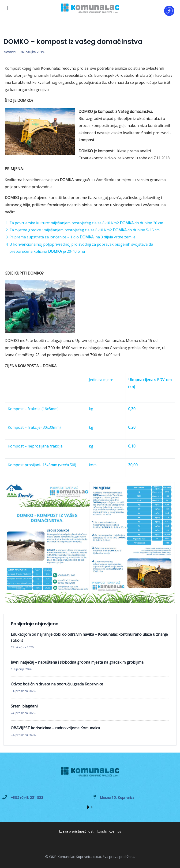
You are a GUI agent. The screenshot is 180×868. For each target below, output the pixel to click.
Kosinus (115, 831)
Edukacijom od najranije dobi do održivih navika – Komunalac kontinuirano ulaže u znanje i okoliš (89, 637)
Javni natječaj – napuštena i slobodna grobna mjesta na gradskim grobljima (77, 662)
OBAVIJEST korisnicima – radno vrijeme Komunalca (55, 728)
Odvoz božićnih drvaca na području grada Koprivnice (57, 684)
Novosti (9, 52)
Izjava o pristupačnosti (77, 831)
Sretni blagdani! (24, 706)
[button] (88, 807)
